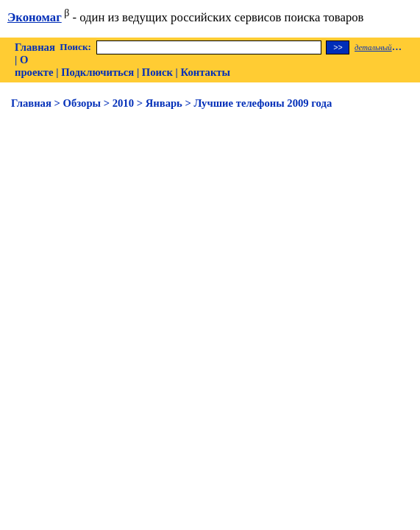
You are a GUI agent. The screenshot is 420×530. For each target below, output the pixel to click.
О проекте (34, 66)
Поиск (157, 72)
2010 (123, 103)
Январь (164, 103)
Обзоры (82, 103)
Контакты (206, 72)
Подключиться (97, 72)
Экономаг (35, 17)
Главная (35, 47)
